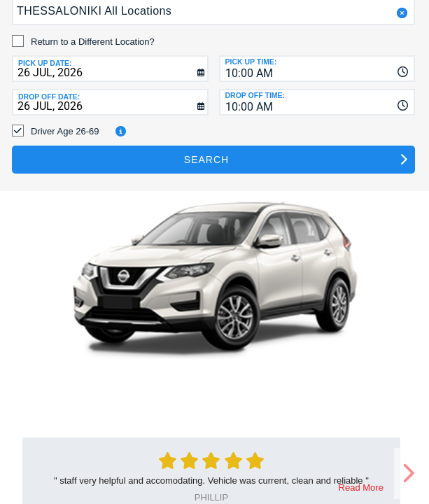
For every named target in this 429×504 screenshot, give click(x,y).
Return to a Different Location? (93, 42)
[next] (408, 474)
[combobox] (317, 69)
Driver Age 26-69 (65, 131)
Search (206, 160)
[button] (401, 13)
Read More (361, 488)
